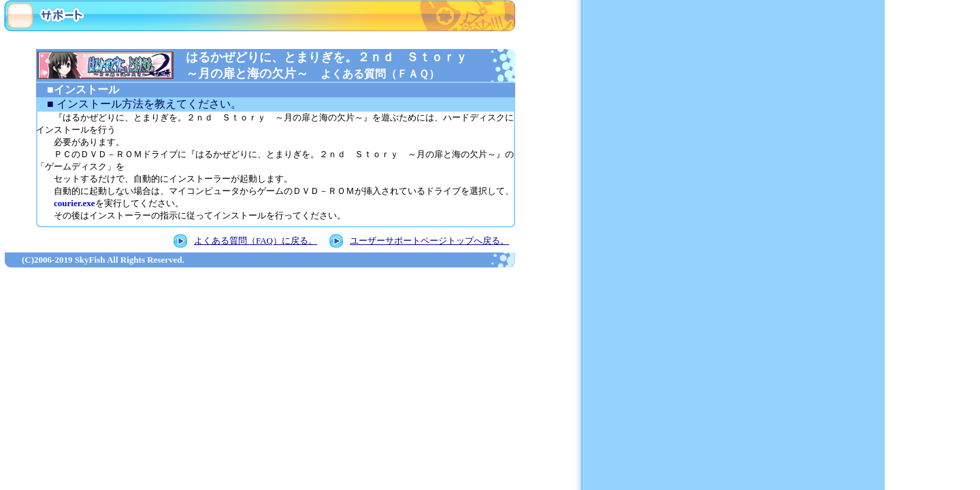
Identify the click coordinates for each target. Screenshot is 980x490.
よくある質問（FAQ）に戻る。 (256, 241)
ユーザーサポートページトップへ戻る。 (429, 241)
